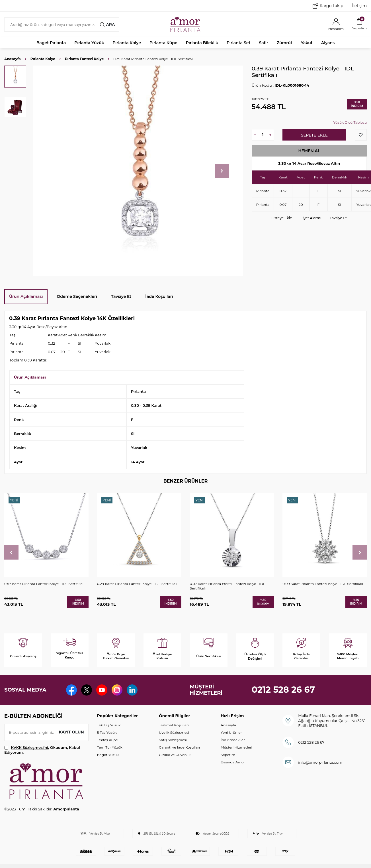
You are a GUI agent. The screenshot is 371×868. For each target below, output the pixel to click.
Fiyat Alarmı (311, 218)
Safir (263, 43)
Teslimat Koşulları (174, 725)
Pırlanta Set (238, 43)
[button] (222, 171)
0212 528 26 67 (283, 690)
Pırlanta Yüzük (89, 43)
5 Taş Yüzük (107, 732)
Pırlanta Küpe (163, 43)
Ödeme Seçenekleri (77, 296)
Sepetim (228, 755)
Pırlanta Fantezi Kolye (84, 59)
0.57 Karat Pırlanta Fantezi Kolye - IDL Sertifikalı (44, 584)
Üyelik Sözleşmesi (174, 732)
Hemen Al (309, 151)
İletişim (359, 6)
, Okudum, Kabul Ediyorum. (42, 750)
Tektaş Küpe (107, 740)
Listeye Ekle (282, 218)
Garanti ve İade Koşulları (179, 747)
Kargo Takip (328, 6)
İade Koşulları (159, 296)
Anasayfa (13, 59)
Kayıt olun (71, 732)
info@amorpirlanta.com (320, 762)
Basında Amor (233, 762)
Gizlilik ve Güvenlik (175, 755)
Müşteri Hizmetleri (236, 747)
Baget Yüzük (108, 755)
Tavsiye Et (338, 218)
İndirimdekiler (233, 740)
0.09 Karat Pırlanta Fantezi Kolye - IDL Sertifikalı (323, 584)
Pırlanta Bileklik (202, 43)
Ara (107, 25)
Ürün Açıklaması (26, 296)
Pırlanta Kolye (127, 43)
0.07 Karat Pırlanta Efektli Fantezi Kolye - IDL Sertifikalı (227, 586)
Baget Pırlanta (51, 43)
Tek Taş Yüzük (109, 725)
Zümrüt (285, 43)
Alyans (328, 43)
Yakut (307, 43)
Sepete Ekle (314, 135)
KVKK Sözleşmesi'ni (30, 747)
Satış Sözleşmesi (173, 740)
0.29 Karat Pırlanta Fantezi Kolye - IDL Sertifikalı (137, 584)
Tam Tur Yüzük (110, 747)
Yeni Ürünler (231, 732)
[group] (138, 171)
